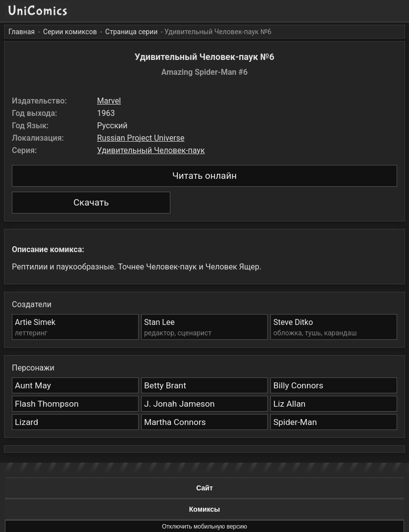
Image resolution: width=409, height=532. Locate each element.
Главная (22, 32)
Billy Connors (298, 385)
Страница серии (132, 32)
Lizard (26, 422)
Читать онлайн (204, 176)
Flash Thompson (47, 404)
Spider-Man (295, 422)
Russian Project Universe (141, 138)
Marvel (109, 101)
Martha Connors (175, 422)
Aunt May (33, 385)
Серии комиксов (70, 32)
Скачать (91, 203)
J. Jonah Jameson (179, 404)
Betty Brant (165, 385)
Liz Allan (289, 404)
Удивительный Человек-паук (151, 150)
